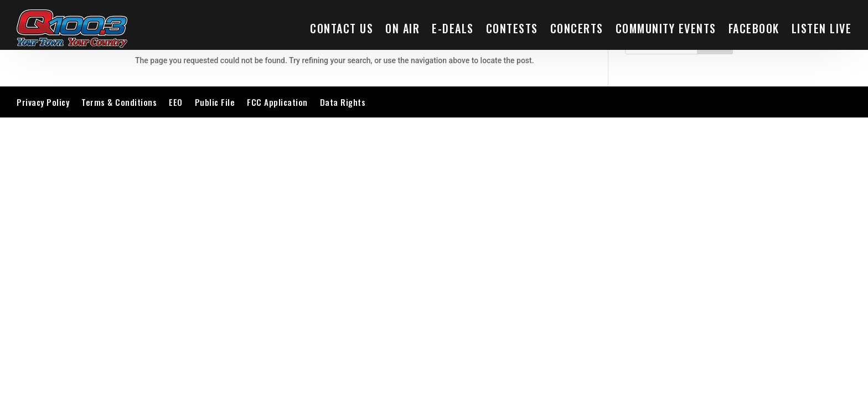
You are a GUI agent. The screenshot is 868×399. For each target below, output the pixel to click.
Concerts (577, 28)
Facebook (754, 28)
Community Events (666, 28)
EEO (176, 102)
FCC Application (277, 102)
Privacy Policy (43, 102)
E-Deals (453, 28)
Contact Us (342, 28)
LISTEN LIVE (822, 28)
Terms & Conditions (119, 102)
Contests (512, 28)
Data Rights (343, 102)
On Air (402, 28)
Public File (215, 102)
